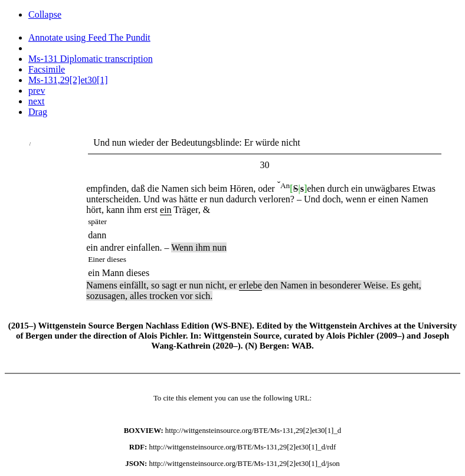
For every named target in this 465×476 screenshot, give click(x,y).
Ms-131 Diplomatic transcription (91, 59)
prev (37, 91)
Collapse (45, 14)
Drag (38, 112)
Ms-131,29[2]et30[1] (68, 80)
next (37, 101)
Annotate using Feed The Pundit (89, 37)
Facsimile (47, 69)
